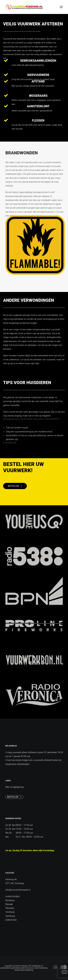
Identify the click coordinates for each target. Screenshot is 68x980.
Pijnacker (10, 908)
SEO (30, 966)
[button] (61, 7)
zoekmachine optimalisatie (11, 968)
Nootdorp (10, 900)
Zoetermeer (11, 920)
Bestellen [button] (15, 486)
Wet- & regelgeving (14, 787)
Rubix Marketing (27, 970)
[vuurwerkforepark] (24, 7)
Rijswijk (9, 904)
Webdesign (36, 966)
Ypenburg (10, 916)
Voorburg (10, 912)
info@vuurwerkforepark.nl (18, 890)
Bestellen (14, 797)
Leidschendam (13, 896)
